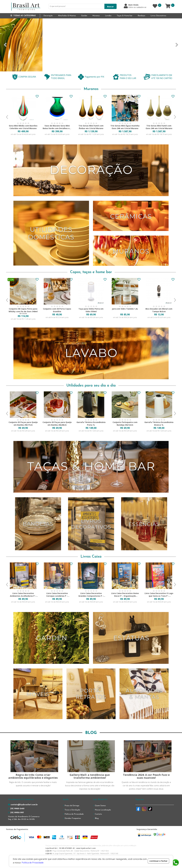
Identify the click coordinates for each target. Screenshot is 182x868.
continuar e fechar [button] (158, 861)
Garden (84, 16)
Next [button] (175, 117)
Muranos (96, 16)
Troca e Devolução (72, 810)
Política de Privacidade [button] (33, 863)
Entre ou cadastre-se (137, 7)
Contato (98, 814)
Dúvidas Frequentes (73, 818)
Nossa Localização (103, 810)
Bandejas (141, 16)
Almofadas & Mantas (67, 16)
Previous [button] (7, 117)
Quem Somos (100, 806)
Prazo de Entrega (72, 806)
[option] (23, 117)
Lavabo (108, 16)
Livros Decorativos (158, 16)
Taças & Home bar (125, 16)
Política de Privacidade (74, 814)
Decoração (48, 16)
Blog (97, 818)
